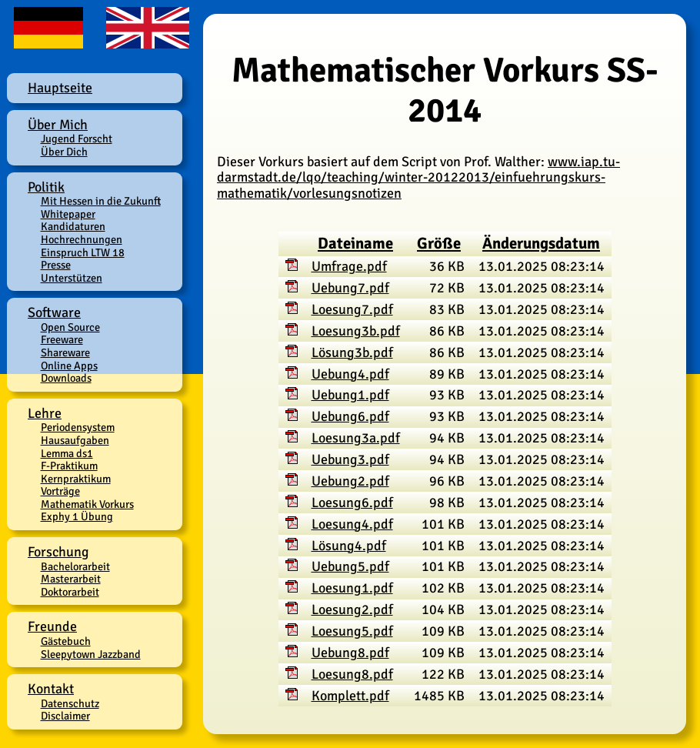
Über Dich (64, 152)
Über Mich (58, 125)
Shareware (65, 352)
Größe (439, 244)
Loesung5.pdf (352, 631)
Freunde (52, 626)
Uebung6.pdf (350, 416)
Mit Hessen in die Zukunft (101, 201)
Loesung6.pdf (352, 503)
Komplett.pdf (350, 696)
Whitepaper (68, 214)
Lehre (45, 413)
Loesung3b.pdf (356, 331)
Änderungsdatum (541, 244)
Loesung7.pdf (352, 309)
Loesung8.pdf (352, 674)
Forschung (58, 552)
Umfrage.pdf (349, 266)
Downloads (66, 378)
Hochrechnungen (82, 239)
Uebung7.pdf (350, 288)
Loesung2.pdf (352, 609)
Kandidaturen (73, 226)
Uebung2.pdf (350, 481)
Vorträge (60, 491)
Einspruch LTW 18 (83, 252)
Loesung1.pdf (352, 588)
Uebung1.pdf (350, 395)
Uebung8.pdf (350, 653)
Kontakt (51, 689)
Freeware (62, 339)
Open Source (70, 327)
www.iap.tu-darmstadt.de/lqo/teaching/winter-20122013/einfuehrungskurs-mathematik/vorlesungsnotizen (418, 177)
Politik (46, 187)
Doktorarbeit (70, 592)
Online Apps (69, 366)
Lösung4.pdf (349, 546)
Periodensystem (78, 427)
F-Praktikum (69, 466)
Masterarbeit (71, 579)
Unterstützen (72, 278)
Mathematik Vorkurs (87, 504)
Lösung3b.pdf (352, 352)
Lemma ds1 (67, 453)
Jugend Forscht (77, 139)
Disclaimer (65, 716)
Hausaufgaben (75, 440)
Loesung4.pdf (352, 524)
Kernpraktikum (76, 479)
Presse (56, 265)
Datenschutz (70, 703)
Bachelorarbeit (75, 566)
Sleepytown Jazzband (91, 654)
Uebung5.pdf (350, 566)
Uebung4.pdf (350, 374)
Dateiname (355, 244)
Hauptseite (60, 88)
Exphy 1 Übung (77, 516)
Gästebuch (66, 641)
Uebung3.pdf (350, 459)
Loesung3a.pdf (356, 438)
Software (54, 312)
